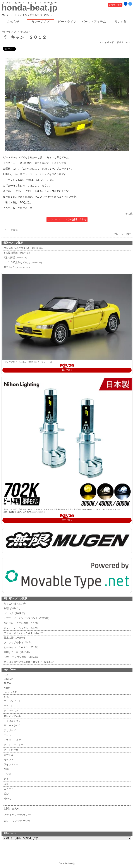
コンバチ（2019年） (15, 613)
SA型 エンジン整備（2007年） (21, 657)
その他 (24, 32)
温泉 (6, 784)
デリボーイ (9, 730)
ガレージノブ (40, 22)
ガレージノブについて (17, 821)
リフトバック (17, 267)
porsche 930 (10, 692)
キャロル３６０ (12, 721)
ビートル (8, 755)
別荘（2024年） (12, 608)
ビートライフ (67, 22)
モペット (8, 760)
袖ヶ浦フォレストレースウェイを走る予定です (41, 174)
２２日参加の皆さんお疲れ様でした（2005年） (29, 662)
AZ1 (6, 675)
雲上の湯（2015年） (15, 638)
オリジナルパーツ (13, 711)
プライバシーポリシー (17, 815)
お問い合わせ (12, 809)
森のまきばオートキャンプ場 (50, 163)
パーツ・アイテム (94, 22)
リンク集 (121, 22)
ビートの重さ (10, 230)
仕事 (6, 769)
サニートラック (12, 726)
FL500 (7, 683)
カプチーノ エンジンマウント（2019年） (27, 618)
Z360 (6, 697)
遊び (6, 794)
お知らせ (13, 22)
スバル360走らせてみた (22, 262)
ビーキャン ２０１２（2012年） (22, 647)
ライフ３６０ (11, 764)
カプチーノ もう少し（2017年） (22, 628)
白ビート (8, 789)
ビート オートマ (13, 745)
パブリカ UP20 (13, 740)
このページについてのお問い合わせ (67, 219)
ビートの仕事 (11, 750)
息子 (6, 779)
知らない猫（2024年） (16, 604)
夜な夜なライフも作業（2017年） (22, 623)
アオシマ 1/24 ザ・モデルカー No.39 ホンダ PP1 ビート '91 (28, 362)
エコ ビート (11, 706)
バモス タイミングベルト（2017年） (24, 633)
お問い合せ (115, 5)
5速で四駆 (15, 258)
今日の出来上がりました (23, 248)
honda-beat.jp (68, 864)
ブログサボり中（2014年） (18, 643)
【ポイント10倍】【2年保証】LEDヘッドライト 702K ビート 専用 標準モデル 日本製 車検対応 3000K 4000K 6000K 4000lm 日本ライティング (62, 509)
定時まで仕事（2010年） (17, 652)
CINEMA (8, 679)
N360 (6, 688)
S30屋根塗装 (16, 253)
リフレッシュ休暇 (122, 234)
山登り (7, 774)
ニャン (7, 735)
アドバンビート (12, 701)
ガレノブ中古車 (12, 716)
